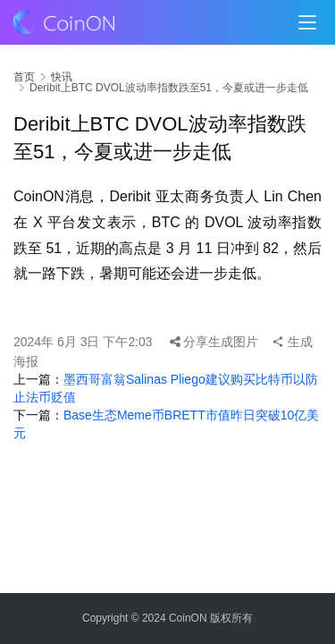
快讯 (62, 77)
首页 (24, 77)
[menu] (307, 22)
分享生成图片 (214, 342)
